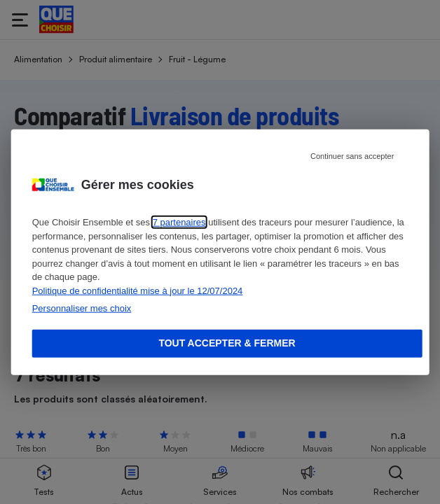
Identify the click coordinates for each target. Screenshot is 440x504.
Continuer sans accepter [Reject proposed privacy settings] (352, 156)
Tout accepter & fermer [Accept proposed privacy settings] (227, 343)
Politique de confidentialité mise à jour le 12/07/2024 (138, 290)
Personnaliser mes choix (82, 308)
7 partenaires (179, 222)
